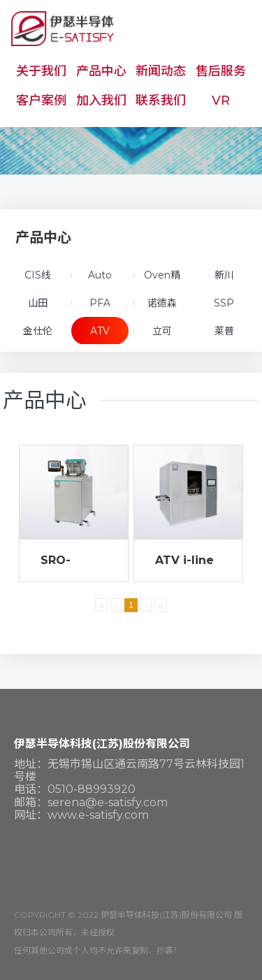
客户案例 (41, 101)
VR (221, 101)
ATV (100, 331)
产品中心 (101, 71)
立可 (162, 331)
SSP (224, 303)
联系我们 (161, 101)
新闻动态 (161, 71)
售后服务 (221, 71)
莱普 (224, 331)
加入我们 (101, 101)
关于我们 (41, 71)
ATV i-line (184, 560)
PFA (100, 303)
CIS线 (38, 275)
